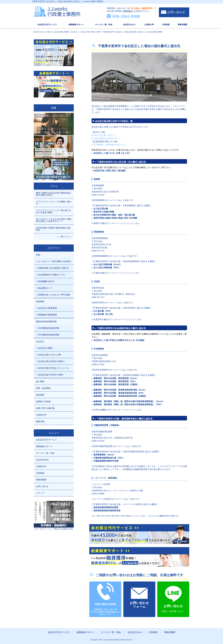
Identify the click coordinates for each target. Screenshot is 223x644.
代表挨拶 (166, 25)
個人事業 (40, 381)
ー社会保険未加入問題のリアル (50, 275)
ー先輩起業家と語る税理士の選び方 (53, 268)
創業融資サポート (76, 25)
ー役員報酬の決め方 (45, 281)
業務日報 (40, 421)
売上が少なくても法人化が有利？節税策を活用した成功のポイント (54, 220)
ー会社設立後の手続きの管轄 (49, 375)
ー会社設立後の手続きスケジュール (53, 368)
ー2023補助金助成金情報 (48, 335)
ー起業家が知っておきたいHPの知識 (53, 295)
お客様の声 (149, 25)
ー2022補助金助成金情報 (48, 328)
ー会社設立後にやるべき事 (48, 355)
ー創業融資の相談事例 (46, 315)
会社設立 (40, 341)
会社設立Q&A (42, 460)
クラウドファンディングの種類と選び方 (54, 203)
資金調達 (40, 395)
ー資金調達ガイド (44, 288)
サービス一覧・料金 (104, 25)
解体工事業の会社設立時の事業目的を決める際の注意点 (54, 194)
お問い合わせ (176, 12)
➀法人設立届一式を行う (105, 135)
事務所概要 (183, 25)
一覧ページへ (65, 237)
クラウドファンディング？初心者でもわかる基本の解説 (54, 211)
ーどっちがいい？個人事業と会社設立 (54, 261)
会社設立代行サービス (47, 25)
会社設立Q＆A (129, 25)
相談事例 (40, 301)
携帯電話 (128, 11)
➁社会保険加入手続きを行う (107, 138)
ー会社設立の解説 (44, 348)
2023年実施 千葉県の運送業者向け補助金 (53, 229)
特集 (38, 255)
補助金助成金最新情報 (46, 321)
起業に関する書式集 (45, 408)
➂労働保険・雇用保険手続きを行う (110, 145)
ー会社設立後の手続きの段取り (50, 361)
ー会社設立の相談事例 (46, 308)
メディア (40, 493)
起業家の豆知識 (43, 401)
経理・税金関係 (43, 388)
